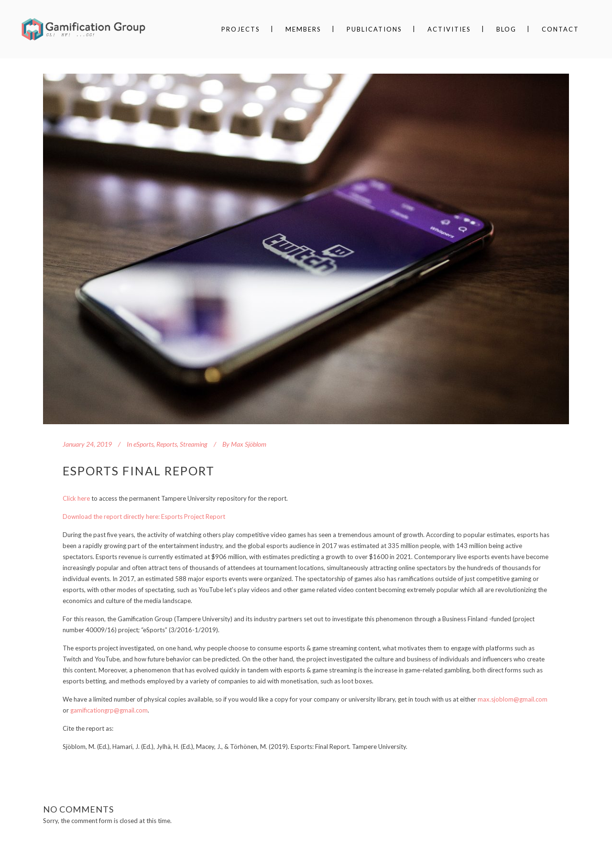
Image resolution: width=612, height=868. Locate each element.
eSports (143, 444)
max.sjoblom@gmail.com (513, 699)
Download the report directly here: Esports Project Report (144, 516)
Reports (167, 444)
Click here (76, 498)
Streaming (194, 444)
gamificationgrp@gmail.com (109, 710)
